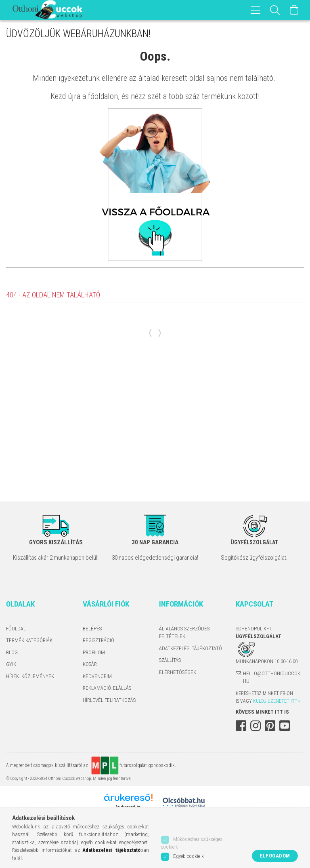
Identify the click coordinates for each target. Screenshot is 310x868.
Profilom (94, 652)
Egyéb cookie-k (189, 856)
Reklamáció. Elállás (107, 688)
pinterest (270, 726)
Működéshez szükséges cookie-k (192, 843)
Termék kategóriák (29, 640)
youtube (285, 726)
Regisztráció (98, 640)
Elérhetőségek (178, 672)
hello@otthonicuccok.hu (272, 677)
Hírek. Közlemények (30, 676)
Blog (12, 652)
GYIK (11, 664)
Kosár (90, 664)
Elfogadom (275, 856)
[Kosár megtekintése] (294, 10)
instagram (256, 726)
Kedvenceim (97, 676)
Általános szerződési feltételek (185, 633)
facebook (241, 726)
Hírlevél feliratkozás (109, 700)
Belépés (92, 629)
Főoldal (16, 629)
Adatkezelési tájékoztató (191, 648)
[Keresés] (275, 10)
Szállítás (170, 660)
